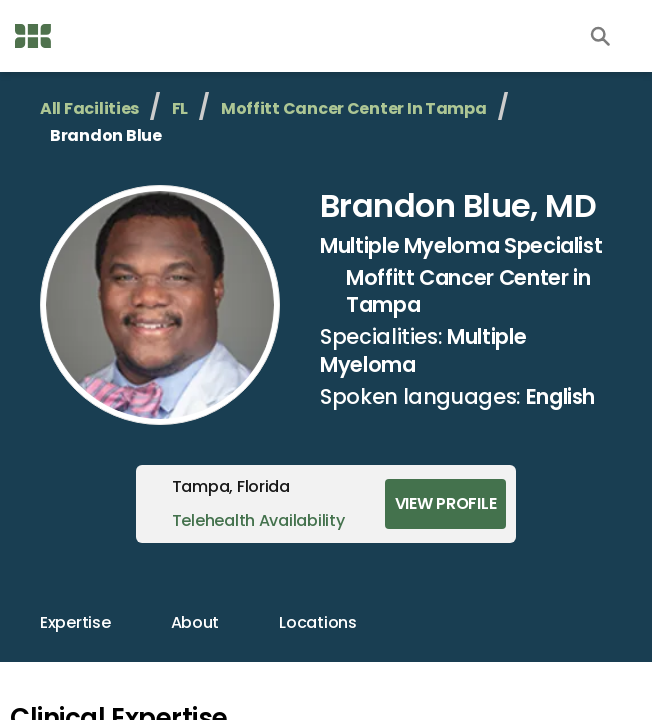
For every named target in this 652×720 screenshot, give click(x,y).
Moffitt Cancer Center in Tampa (354, 108)
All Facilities (89, 108)
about (195, 622)
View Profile (446, 503)
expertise (75, 622)
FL (180, 108)
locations (318, 622)
